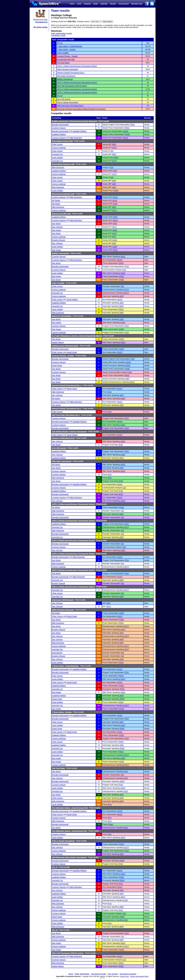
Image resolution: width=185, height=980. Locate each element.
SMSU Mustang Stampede (68, 69)
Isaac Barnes (57, 653)
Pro (110, 392)
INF (115, 171)
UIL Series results (41, 27)
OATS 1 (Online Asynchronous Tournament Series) (77, 66)
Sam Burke (56, 224)
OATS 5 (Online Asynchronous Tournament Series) (77, 83)
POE (127, 134)
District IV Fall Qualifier (62, 316)
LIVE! (79, 4)
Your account (124, 4)
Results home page (40, 19)
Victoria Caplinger (59, 148)
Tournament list (41, 22)
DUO (126, 131)
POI (132, 125)
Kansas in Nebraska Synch (63, 438)
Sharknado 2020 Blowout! (63, 600)
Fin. (99, 187)
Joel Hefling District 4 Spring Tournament (69, 432)
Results (113, 4)
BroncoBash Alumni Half (62, 141)
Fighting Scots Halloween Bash (65, 346)
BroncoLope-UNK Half (66, 59)
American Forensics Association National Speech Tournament (81, 109)
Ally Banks (56, 200)
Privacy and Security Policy (139, 976)
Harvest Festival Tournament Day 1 (71, 73)
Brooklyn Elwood (58, 240)
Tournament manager (128, 974)
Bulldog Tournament (65, 79)
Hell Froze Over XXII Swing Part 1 (70, 106)
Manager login (137, 4)
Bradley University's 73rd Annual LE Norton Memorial (74, 121)
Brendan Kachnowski (60, 125)
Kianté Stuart (72, 352)
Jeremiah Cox (57, 154)
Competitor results (58, 35)
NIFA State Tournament (66, 76)
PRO (127, 128)
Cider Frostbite (63, 53)
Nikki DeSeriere (76, 138)
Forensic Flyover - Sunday (67, 56)
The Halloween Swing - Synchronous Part (69, 831)
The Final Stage (63, 63)
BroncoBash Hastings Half (63, 164)
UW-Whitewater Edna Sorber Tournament (69, 857)
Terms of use (124, 976)
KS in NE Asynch (64, 99)
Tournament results (98, 974)
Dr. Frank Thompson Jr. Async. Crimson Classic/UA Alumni (77, 336)
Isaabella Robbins (80, 131)
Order (96, 4)
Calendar (104, 4)
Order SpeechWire (82, 974)
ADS (115, 200)
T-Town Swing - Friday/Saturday (70, 46)
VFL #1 (60, 43)
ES (126, 772)
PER (128, 366)
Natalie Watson (58, 342)
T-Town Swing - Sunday (66, 50)
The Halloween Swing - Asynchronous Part (70, 808)
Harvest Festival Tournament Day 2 (67, 408)
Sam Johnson (57, 227)
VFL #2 (60, 96)
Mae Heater (57, 230)
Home (72, 4)
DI (112, 151)
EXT (114, 148)
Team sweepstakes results (62, 33)
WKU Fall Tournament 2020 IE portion (72, 86)
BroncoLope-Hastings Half (63, 194)
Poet (111, 824)
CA (124, 270)
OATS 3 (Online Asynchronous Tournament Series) (77, 89)
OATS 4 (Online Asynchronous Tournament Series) (73, 554)
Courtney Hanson (59, 128)
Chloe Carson (57, 144)
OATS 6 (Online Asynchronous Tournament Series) (73, 587)
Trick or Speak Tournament (68, 102)
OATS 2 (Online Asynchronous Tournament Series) (77, 92)
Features (87, 4)
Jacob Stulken (57, 158)
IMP (114, 144)
